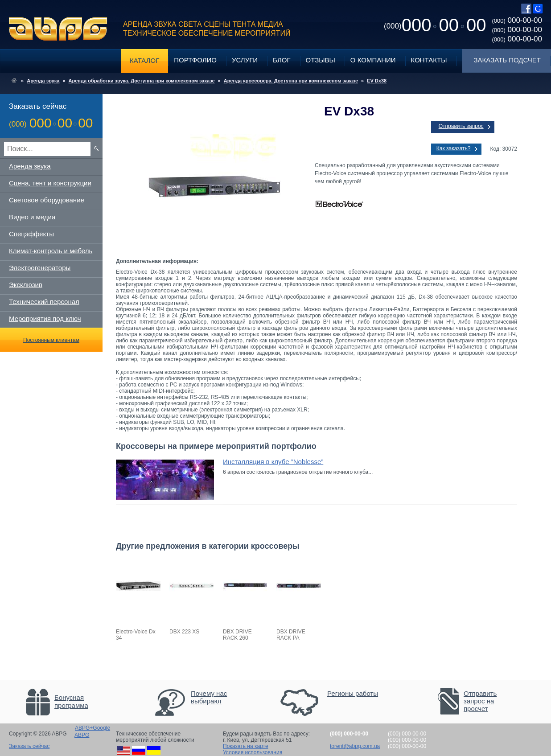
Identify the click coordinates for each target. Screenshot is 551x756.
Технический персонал (44, 302)
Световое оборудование (47, 200)
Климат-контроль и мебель (51, 251)
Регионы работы (353, 693)
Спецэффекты (31, 234)
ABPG (58, 29)
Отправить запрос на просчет (480, 701)
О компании (373, 60)
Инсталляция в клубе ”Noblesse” (273, 462)
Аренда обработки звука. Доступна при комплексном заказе (142, 81)
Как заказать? (454, 148)
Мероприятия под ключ (45, 318)
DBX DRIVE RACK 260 (237, 635)
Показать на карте (246, 746)
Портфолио (195, 60)
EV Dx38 (377, 81)
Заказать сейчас (29, 746)
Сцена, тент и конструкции (50, 183)
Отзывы (321, 60)
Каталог (144, 60)
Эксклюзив (26, 285)
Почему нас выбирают (209, 697)
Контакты (429, 60)
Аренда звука (43, 81)
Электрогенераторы (40, 268)
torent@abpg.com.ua (355, 746)
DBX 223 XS (184, 632)
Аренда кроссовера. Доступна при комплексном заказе (291, 81)
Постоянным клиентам (51, 340)
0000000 (435, 25)
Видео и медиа (32, 217)
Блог (282, 60)
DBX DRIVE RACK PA (291, 635)
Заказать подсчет (507, 60)
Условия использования (253, 752)
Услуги (245, 60)
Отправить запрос (461, 126)
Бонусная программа (71, 701)
